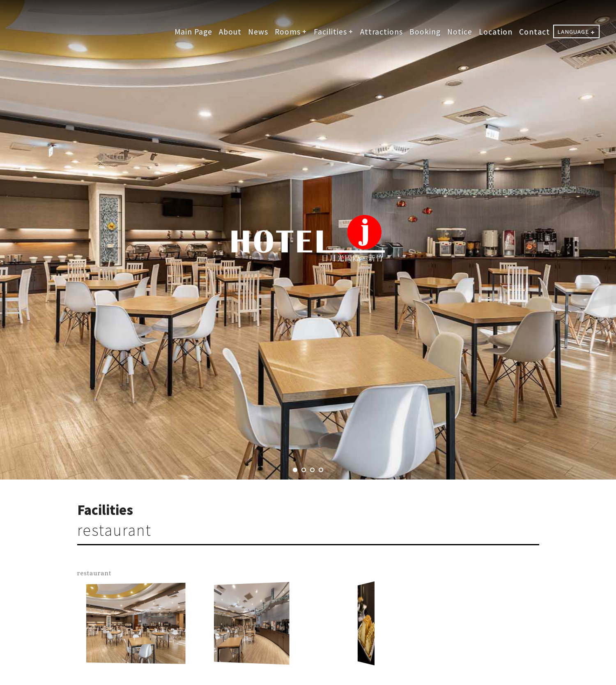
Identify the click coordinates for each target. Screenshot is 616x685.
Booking (425, 31)
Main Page (193, 31)
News (258, 31)
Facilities (330, 31)
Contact (534, 31)
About (230, 31)
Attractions (382, 31)
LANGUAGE (573, 31)
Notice (460, 31)
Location (496, 31)
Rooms (288, 31)
